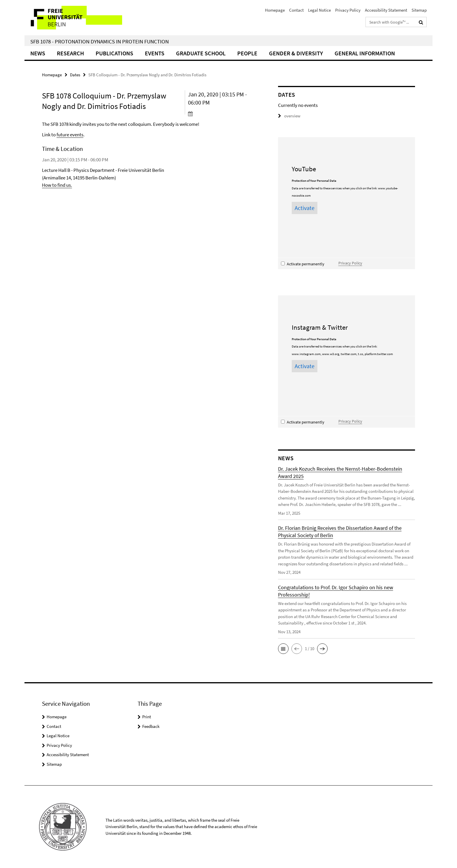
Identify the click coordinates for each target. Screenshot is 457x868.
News (38, 53)
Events (155, 53)
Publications (114, 53)
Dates (75, 75)
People (247, 53)
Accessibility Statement (386, 10)
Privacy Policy (348, 10)
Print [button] (147, 717)
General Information (365, 53)
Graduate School (201, 53)
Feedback (151, 726)
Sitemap (419, 10)
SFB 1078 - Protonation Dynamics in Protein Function (100, 41)
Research (70, 53)
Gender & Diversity (296, 53)
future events (70, 135)
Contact (296, 10)
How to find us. (57, 185)
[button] (283, 649)
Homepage (275, 10)
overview (289, 116)
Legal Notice (319, 10)
